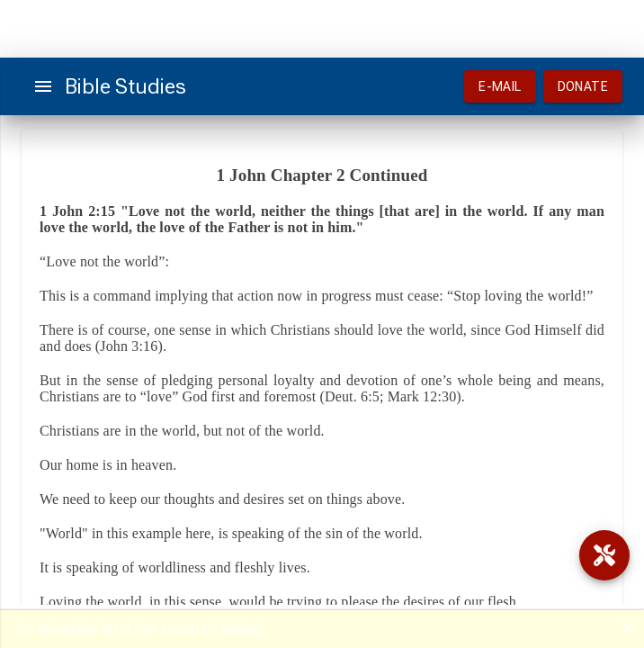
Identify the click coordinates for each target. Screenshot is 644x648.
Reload (243, 628)
